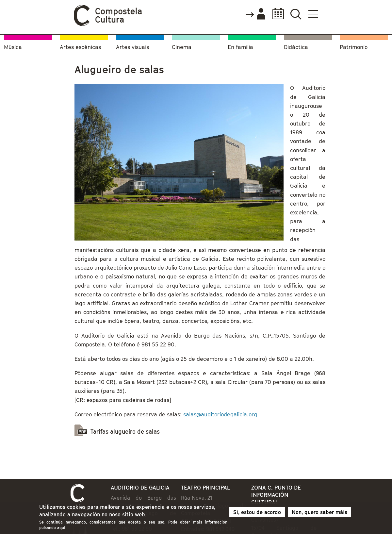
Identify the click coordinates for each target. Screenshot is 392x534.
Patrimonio (354, 47)
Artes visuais (132, 47)
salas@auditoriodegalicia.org (220, 414)
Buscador (296, 14)
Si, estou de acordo (257, 514)
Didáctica (296, 47)
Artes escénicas (80, 47)
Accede (255, 14)
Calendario (276, 14)
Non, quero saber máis (319, 514)
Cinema (182, 47)
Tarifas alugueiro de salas (125, 432)
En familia (240, 47)
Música (13, 47)
